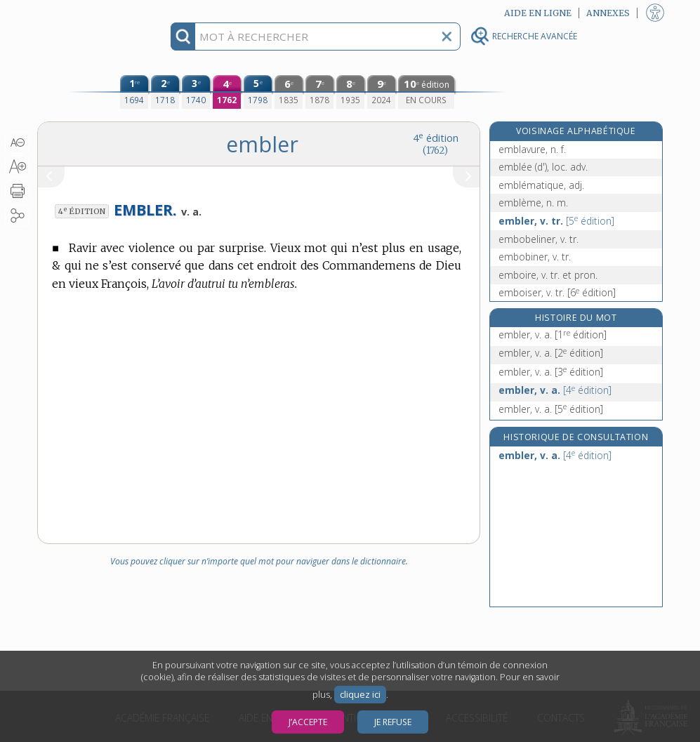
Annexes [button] (608, 13)
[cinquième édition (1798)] (258, 92)
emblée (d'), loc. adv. (543, 167)
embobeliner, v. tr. (539, 239)
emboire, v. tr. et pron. (548, 275)
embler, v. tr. (556, 221)
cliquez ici (360, 695)
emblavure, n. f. (532, 149)
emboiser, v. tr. (557, 292)
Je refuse (393, 722)
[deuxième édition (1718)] (165, 92)
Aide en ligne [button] (538, 13)
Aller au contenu (92, 12)
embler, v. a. (553, 334)
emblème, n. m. (533, 203)
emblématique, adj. (541, 185)
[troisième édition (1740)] (196, 92)
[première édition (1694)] (134, 92)
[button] (17, 143)
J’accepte (308, 722)
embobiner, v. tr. (535, 257)
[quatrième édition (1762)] (227, 92)
